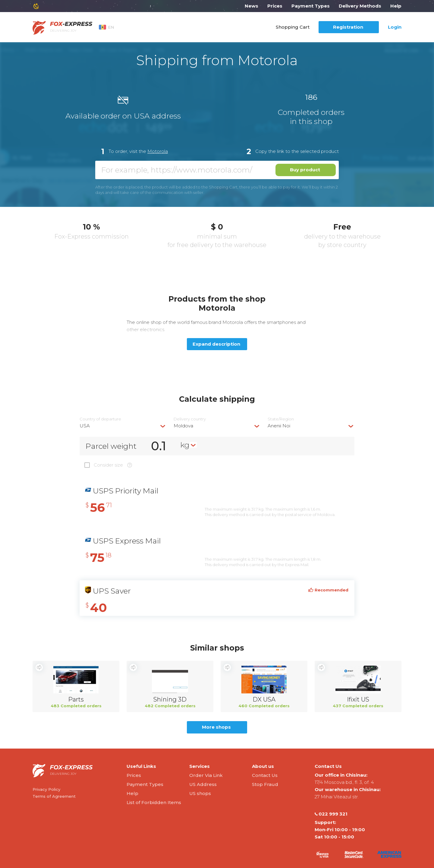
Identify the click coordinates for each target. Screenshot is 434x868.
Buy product (305, 170)
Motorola (158, 151)
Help (396, 6)
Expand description (216, 344)
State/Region (281, 419)
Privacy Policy (46, 789)
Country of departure (100, 419)
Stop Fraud (265, 784)
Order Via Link (206, 775)
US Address (203, 784)
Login (395, 27)
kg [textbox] (185, 445)
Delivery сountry (190, 419)
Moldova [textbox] (183, 426)
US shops (200, 793)
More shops (216, 727)
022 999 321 (331, 814)
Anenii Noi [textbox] (279, 426)
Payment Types (311, 6)
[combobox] (123, 426)
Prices (275, 6)
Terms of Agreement (54, 796)
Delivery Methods (360, 6)
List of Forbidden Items (154, 802)
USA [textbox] (85, 426)
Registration (348, 27)
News (252, 6)
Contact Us (265, 775)
